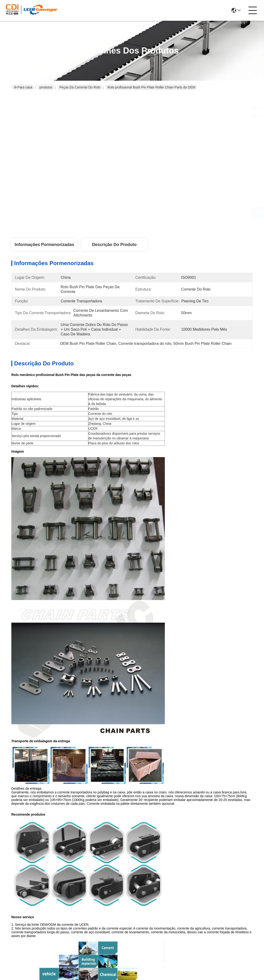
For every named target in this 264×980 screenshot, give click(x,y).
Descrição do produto (114, 245)
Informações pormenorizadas (44, 245)
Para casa (23, 87)
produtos (46, 87)
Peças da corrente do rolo (80, 87)
